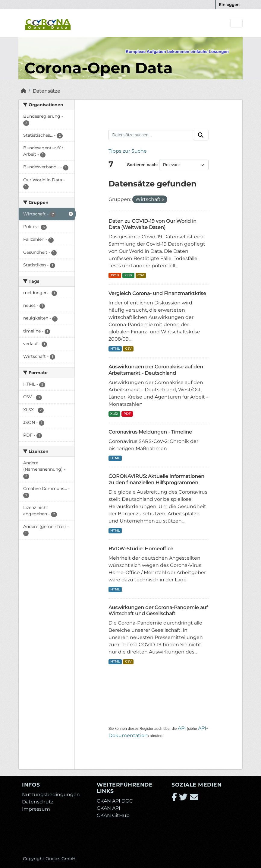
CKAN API (108, 808)
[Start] (24, 91)
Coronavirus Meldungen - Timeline (150, 432)
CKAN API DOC (115, 801)
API (182, 728)
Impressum (36, 809)
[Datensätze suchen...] (151, 135)
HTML (115, 349)
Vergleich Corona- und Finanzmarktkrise (157, 293)
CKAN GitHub (113, 815)
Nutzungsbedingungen (51, 795)
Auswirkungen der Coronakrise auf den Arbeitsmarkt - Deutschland (156, 370)
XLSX (128, 275)
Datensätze (46, 91)
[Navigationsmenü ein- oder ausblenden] (236, 23)
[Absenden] (201, 135)
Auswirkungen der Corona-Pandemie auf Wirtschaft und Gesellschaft (158, 611)
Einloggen (229, 5)
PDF (127, 414)
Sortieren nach (142, 165)
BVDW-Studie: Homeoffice (141, 549)
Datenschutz (38, 802)
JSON (115, 275)
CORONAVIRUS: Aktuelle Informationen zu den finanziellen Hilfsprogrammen (156, 479)
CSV (141, 275)
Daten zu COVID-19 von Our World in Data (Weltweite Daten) (153, 224)
